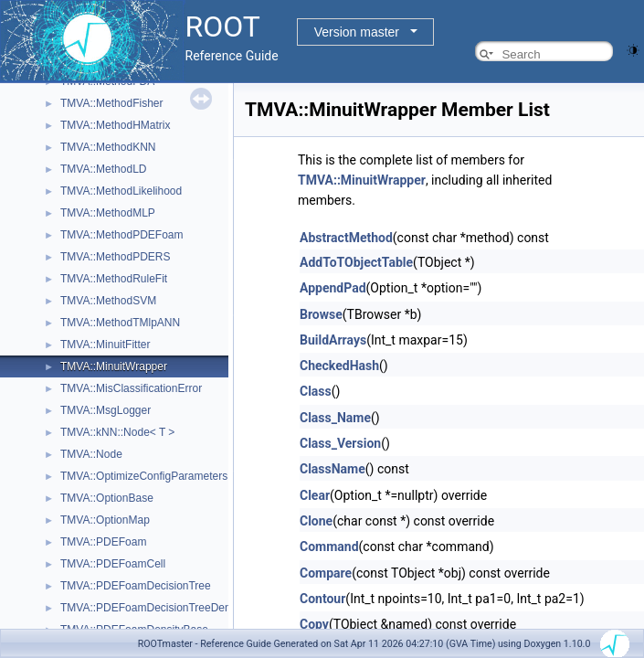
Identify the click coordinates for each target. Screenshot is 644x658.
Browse (321, 314)
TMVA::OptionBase (107, 498)
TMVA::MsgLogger (106, 410)
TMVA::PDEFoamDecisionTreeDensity (154, 608)
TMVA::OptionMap (105, 520)
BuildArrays (333, 340)
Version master (357, 32)
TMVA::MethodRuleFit (114, 279)
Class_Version (340, 443)
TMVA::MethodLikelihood (121, 191)
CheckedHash (339, 366)
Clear (315, 495)
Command (329, 547)
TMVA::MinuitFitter (105, 345)
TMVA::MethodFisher (111, 103)
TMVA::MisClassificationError (131, 388)
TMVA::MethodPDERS (115, 257)
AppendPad (333, 288)
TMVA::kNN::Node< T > (117, 432)
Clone (316, 521)
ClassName (333, 469)
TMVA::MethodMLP (108, 213)
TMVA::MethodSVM (108, 301)
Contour (322, 599)
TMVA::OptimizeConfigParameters (144, 476)
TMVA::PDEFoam (103, 542)
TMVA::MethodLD (103, 169)
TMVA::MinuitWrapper (114, 366)
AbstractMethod (346, 238)
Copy (314, 624)
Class (316, 391)
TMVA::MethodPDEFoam (121, 235)
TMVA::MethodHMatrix (115, 125)
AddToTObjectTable (356, 262)
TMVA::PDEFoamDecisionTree (136, 586)
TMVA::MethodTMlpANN (120, 323)
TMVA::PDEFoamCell (113, 564)
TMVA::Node (91, 454)
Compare (326, 573)
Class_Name (335, 418)
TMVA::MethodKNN (108, 147)
